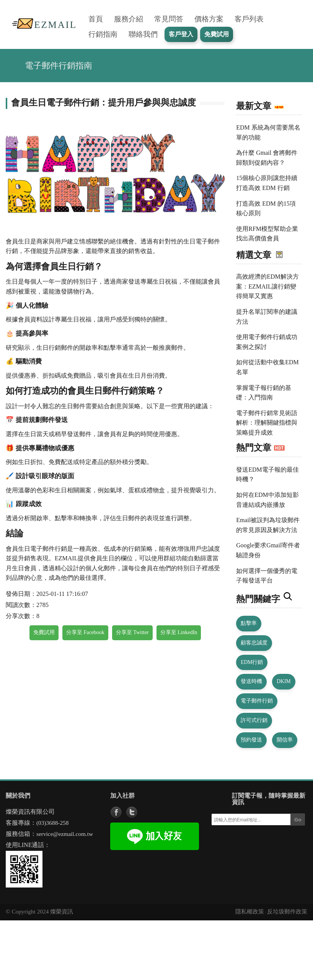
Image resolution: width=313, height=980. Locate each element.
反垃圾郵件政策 (287, 911)
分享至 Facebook (85, 632)
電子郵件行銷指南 (59, 66)
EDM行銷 (252, 662)
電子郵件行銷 (257, 701)
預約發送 (251, 740)
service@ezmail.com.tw (65, 834)
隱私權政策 (250, 911)
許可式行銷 (254, 720)
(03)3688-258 (52, 823)
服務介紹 (129, 19)
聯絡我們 (143, 34)
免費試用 (44, 632)
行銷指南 (103, 34)
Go (298, 820)
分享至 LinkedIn (179, 632)
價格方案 (209, 19)
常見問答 (169, 19)
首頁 (96, 19)
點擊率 (249, 623)
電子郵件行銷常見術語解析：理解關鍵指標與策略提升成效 (267, 423)
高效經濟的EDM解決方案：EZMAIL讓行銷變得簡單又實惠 (267, 286)
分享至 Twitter (132, 632)
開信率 (285, 740)
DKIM (284, 681)
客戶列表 (249, 19)
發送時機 (251, 681)
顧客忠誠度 (254, 643)
